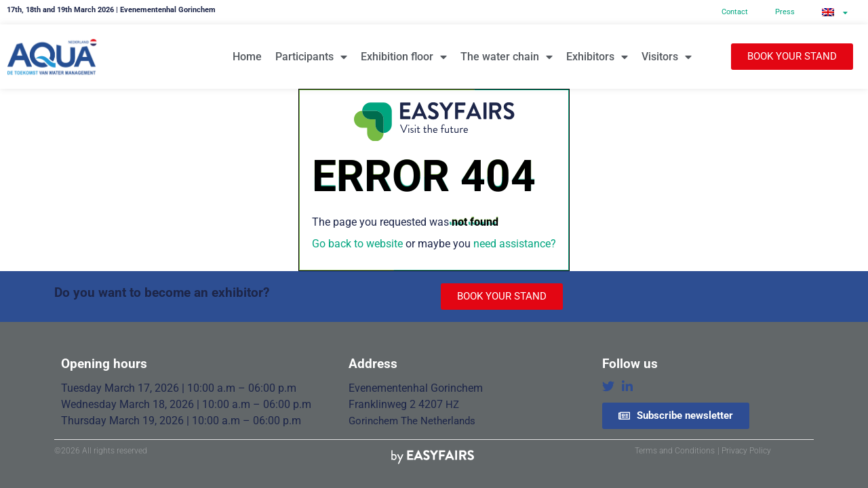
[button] (792, 57)
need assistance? (515, 244)
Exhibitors (597, 57)
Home (247, 57)
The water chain (507, 57)
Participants (311, 57)
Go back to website (357, 244)
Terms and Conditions (675, 451)
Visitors (667, 57)
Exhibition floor (404, 57)
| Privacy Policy (744, 451)
